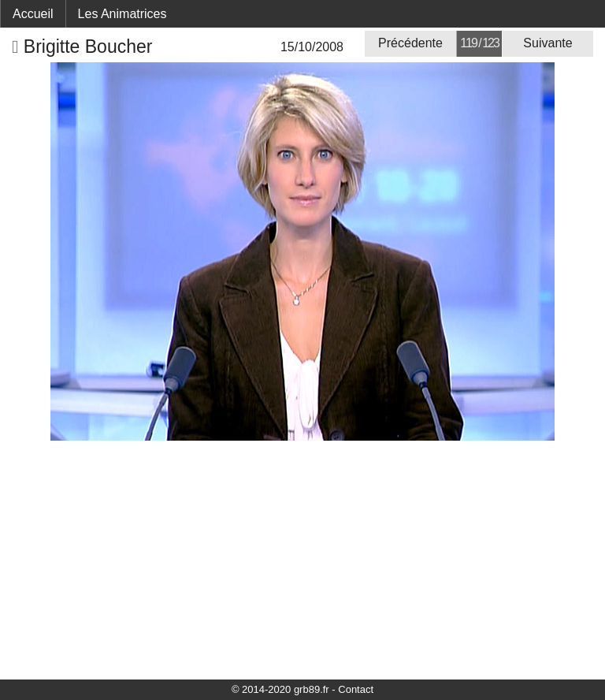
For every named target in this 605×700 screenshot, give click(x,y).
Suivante (547, 43)
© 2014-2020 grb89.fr (280, 689)
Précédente (410, 43)
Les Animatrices (122, 14)
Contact (356, 689)
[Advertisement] (302, 559)
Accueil (33, 14)
